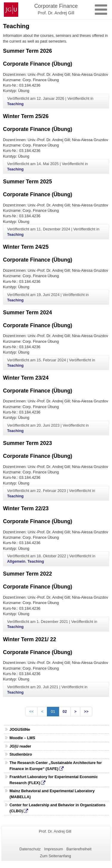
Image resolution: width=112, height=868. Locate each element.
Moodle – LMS (22, 738)
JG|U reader (20, 746)
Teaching (15, 104)
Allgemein (16, 561)
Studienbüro (21, 754)
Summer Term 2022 (27, 574)
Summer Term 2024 (27, 313)
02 (65, 711)
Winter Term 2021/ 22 (30, 639)
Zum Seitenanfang (55, 856)
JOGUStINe (20, 729)
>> (86, 711)
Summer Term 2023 (27, 443)
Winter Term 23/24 (26, 378)
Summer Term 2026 (27, 51)
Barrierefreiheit (79, 849)
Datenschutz (30, 849)
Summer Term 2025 (27, 182)
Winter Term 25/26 (26, 116)
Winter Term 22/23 (26, 508)
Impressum (54, 849)
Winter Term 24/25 (26, 247)
